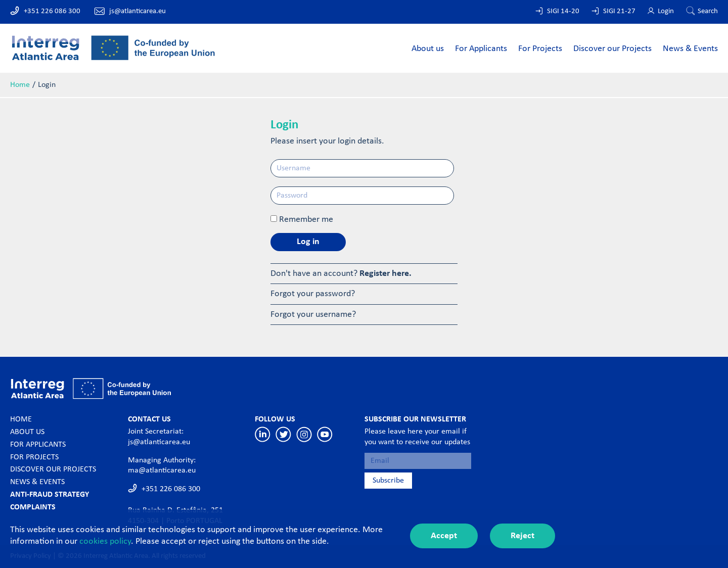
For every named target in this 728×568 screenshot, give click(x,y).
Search (708, 11)
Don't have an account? (341, 274)
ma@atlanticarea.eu (162, 470)
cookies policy (105, 541)
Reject (522, 536)
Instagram (304, 434)
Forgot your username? (313, 315)
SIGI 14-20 (563, 11)
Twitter (283, 434)
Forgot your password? (313, 294)
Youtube (325, 434)
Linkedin (263, 434)
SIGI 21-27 (619, 11)
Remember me (306, 220)
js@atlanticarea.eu (138, 11)
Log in (308, 242)
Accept (444, 536)
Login (666, 11)
